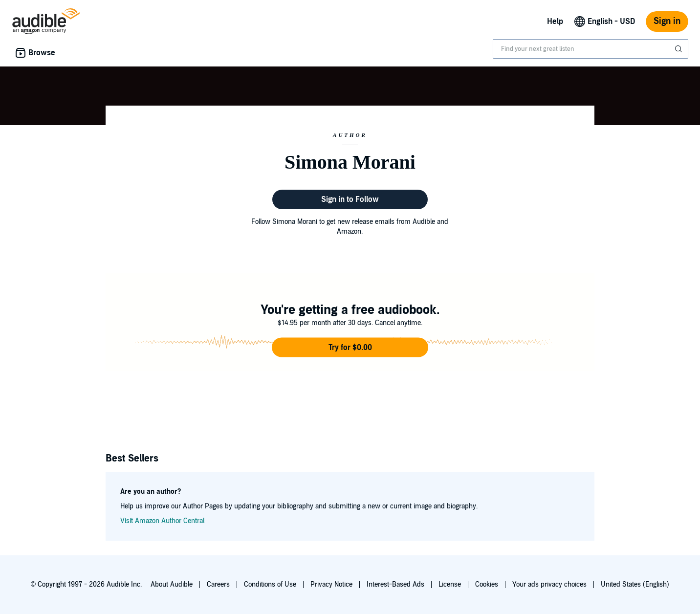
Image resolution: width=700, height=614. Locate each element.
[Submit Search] (679, 49)
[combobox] (591, 49)
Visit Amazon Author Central (162, 521)
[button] (350, 348)
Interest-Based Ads (395, 584)
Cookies (487, 584)
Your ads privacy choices (549, 584)
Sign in (667, 21)
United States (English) (635, 584)
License (450, 584)
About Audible (172, 584)
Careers (218, 584)
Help (555, 22)
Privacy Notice (331, 584)
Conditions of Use (270, 584)
